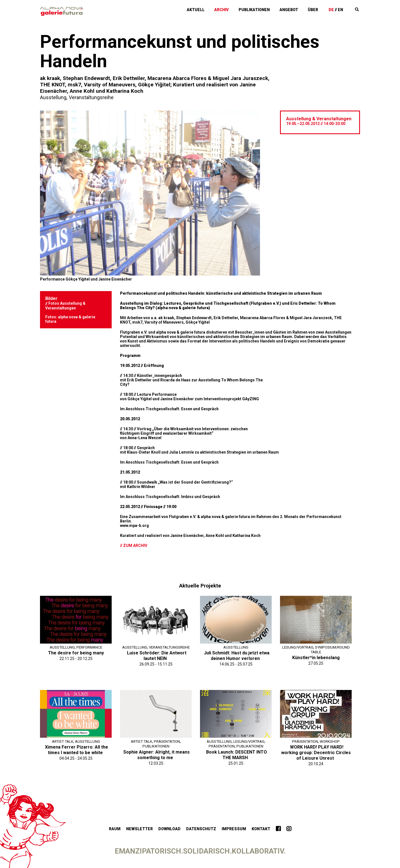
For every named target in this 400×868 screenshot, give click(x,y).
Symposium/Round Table (316, 652)
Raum (115, 829)
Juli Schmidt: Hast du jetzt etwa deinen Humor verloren (237, 655)
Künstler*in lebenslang (316, 657)
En (345, 9)
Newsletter (139, 829)
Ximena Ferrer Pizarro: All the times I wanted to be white (77, 750)
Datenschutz (201, 829)
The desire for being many (76, 653)
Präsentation (168, 741)
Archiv (242, 9)
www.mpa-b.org (134, 525)
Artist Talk (62, 741)
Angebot (301, 9)
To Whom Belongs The (242, 380)
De (336, 9)
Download (169, 829)
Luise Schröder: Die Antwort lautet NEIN (157, 660)
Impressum (234, 829)
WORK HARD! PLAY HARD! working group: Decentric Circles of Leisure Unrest (316, 752)
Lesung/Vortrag (315, 647)
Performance (90, 647)
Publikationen (271, 9)
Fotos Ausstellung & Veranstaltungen (65, 305)
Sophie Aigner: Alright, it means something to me (157, 754)
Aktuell (221, 9)
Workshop (331, 741)
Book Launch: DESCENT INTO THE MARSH (237, 754)
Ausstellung (53, 97)
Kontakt (261, 829)
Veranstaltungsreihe (93, 97)
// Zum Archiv (134, 545)
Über (321, 9)
